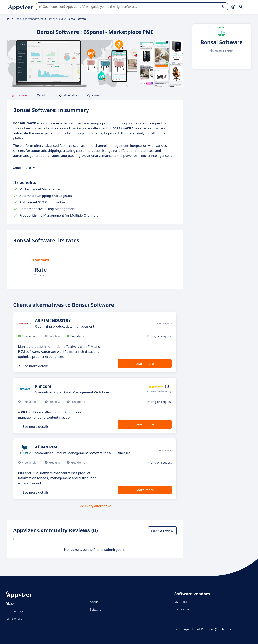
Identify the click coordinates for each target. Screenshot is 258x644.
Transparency (14, 611)
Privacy (10, 603)
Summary (20, 95)
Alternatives (68, 95)
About (94, 602)
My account (182, 602)
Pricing (43, 95)
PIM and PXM (55, 19)
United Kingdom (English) (212, 629)
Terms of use (14, 618)
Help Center (182, 609)
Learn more (145, 363)
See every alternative (95, 506)
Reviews (94, 95)
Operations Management (29, 19)
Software (96, 609)
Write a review (162, 531)
